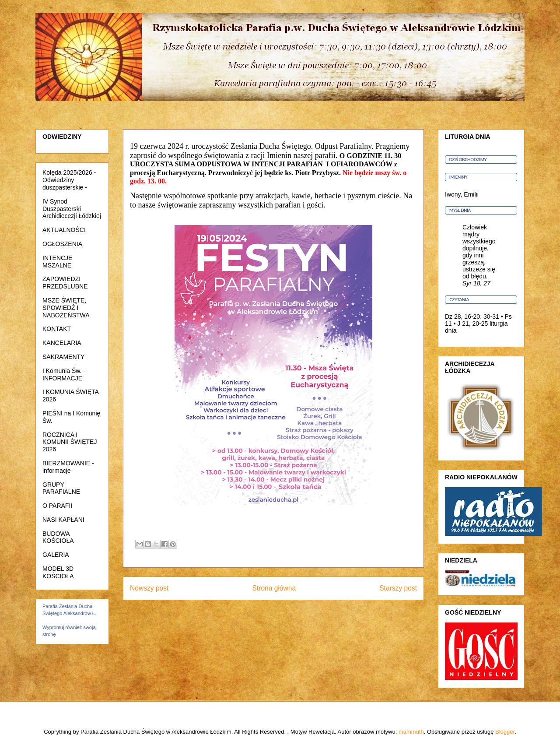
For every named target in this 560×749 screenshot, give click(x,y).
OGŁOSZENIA (62, 244)
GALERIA (56, 555)
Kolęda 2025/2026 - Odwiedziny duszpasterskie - (69, 180)
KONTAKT (57, 329)
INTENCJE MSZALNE (57, 262)
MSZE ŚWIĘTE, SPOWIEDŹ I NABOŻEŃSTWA (66, 308)
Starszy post (398, 588)
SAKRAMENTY (63, 357)
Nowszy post (149, 588)
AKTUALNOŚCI (64, 230)
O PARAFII (57, 506)
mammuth (411, 732)
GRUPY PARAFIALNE (61, 488)
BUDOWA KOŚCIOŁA (58, 537)
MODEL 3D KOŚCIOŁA (58, 572)
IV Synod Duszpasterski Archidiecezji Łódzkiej (72, 209)
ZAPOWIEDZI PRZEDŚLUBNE (65, 283)
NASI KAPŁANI (63, 520)
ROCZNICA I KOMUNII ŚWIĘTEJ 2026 (70, 442)
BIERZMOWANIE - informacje (68, 467)
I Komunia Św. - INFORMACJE (64, 374)
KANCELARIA (62, 343)
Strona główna (274, 588)
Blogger (505, 732)
